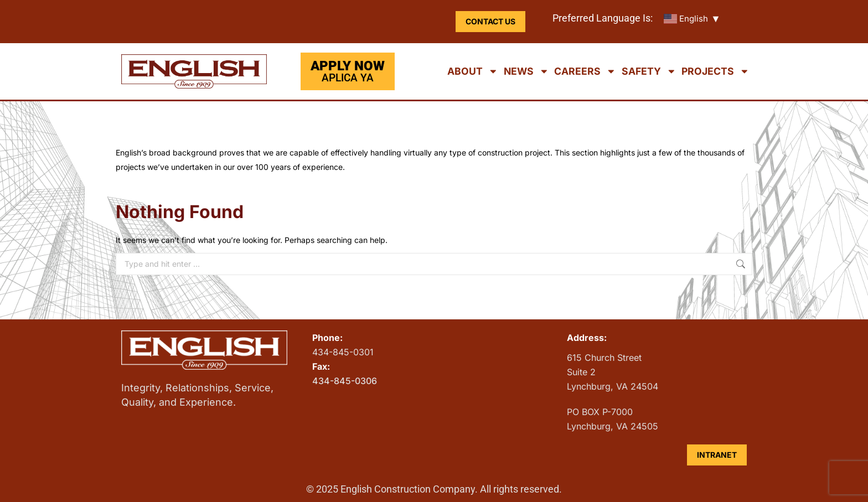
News (526, 71)
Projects (715, 71)
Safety (649, 71)
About (473, 71)
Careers (585, 71)
